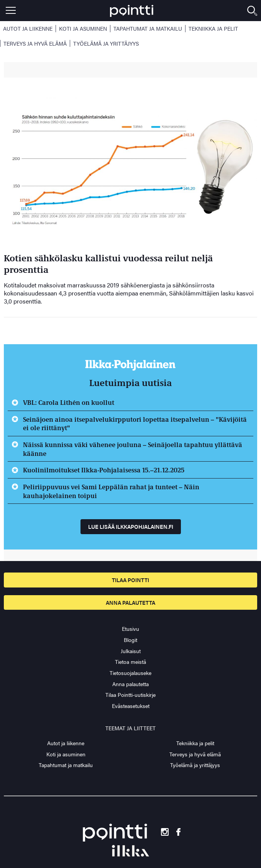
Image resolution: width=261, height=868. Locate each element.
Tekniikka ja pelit (213, 29)
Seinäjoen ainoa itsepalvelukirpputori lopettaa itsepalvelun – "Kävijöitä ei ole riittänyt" (135, 423)
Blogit (130, 640)
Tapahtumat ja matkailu (148, 29)
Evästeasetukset (131, 706)
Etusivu (130, 629)
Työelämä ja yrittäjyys (106, 44)
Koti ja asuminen (83, 29)
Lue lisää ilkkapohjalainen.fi (131, 526)
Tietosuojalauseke (130, 673)
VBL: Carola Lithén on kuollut (69, 402)
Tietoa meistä (130, 662)
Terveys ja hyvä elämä (35, 44)
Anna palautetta (130, 602)
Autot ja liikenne (28, 29)
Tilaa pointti (130, 580)
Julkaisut (131, 651)
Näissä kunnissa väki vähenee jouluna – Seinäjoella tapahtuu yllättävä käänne (133, 449)
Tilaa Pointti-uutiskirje (130, 695)
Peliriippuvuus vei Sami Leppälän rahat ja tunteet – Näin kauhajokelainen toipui (111, 491)
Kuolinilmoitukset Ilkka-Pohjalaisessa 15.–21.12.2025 (104, 470)
